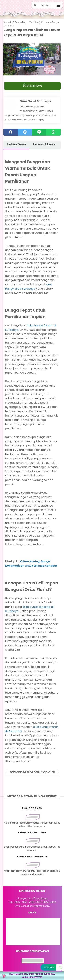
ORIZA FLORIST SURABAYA (42, 974)
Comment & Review (44, 144)
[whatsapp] (53, 132)
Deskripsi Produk (16, 144)
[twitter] (25, 132)
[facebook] (11, 132)
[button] (32, 69)
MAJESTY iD (36, 977)
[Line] (39, 132)
